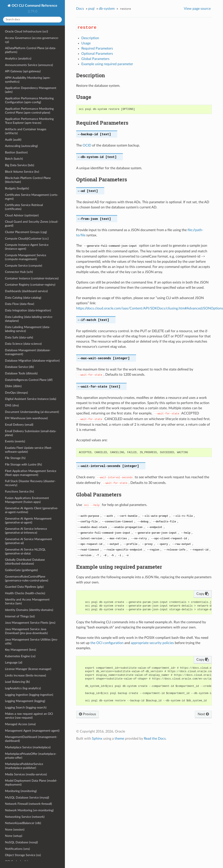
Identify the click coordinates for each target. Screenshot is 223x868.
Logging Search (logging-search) (26, 708)
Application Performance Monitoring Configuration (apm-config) (29, 100)
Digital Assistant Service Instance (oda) (31, 399)
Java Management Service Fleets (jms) (30, 623)
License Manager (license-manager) (28, 669)
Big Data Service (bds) (20, 165)
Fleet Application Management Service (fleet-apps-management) (31, 473)
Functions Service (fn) (19, 492)
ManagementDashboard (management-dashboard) (31, 739)
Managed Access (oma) (20, 724)
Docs (80, 9)
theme (119, 739)
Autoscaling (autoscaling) (21, 146)
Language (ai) (14, 663)
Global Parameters (95, 59)
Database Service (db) (19, 367)
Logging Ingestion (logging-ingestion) (29, 695)
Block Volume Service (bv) (22, 172)
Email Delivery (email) (19, 425)
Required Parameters (97, 48)
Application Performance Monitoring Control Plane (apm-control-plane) (29, 111)
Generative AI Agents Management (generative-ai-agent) (28, 521)
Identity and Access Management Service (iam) (27, 601)
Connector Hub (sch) (19, 272)
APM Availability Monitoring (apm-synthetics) (28, 80)
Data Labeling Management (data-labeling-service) (28, 329)
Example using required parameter (107, 64)
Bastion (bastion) (16, 152)
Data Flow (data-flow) (20, 304)
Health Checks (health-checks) (25, 593)
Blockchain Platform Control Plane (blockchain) (28, 180)
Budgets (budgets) (17, 188)
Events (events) (15, 441)
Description (90, 38)
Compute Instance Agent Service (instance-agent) (27, 247)
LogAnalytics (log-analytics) (23, 688)
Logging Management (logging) (25, 701)
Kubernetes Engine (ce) (20, 656)
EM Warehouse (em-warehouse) (26, 418)
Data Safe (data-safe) (19, 337)
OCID (87, 145)
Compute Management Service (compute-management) (26, 257)
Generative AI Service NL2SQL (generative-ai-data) (25, 552)
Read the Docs (155, 739)
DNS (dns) (12, 405)
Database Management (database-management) (28, 352)
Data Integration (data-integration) (28, 310)
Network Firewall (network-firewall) (28, 804)
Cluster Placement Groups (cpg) (26, 232)
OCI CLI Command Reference (34, 6)
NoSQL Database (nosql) (21, 842)
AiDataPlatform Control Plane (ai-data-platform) (31, 50)
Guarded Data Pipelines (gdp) (24, 587)
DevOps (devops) (16, 393)
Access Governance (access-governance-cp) (32, 40)
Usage (86, 43)
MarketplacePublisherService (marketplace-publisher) (24, 766)
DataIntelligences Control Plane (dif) (29, 380)
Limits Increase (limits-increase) (26, 676)
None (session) (15, 830)
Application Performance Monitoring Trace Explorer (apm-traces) (29, 121)
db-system (107, 9)
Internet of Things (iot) (20, 616)
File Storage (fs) (15, 458)
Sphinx (97, 739)
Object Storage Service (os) (23, 855)
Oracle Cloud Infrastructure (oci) (26, 31)
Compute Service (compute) (24, 266)
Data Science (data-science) (23, 344)
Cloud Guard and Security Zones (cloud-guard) (32, 224)
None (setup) (14, 836)
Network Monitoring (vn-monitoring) (29, 810)
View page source (197, 9)
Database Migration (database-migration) (32, 361)
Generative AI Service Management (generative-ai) (28, 541)
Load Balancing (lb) (17, 682)
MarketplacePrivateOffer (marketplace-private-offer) (31, 756)
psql (91, 9)
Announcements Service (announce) (29, 65)
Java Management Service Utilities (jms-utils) (31, 642)
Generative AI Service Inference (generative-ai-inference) (26, 531)
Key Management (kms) (21, 650)
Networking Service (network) (25, 817)
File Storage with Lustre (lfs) (23, 465)
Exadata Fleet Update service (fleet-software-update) (29, 450)
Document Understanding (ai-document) (32, 412)
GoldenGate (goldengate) (21, 570)
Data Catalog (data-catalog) (23, 298)
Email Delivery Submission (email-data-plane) (31, 433)
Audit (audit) (13, 140)
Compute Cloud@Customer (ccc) (27, 239)
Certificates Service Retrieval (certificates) (24, 207)
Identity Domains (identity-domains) (29, 610)
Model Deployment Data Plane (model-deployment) (31, 783)
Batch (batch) (14, 159)
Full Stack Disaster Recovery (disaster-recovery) (30, 483)
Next (203, 714)
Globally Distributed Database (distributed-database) (25, 562)
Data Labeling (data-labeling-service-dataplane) (29, 319)
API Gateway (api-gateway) (23, 71)
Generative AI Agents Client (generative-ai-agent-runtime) (32, 510)
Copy (203, 594)
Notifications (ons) (17, 849)
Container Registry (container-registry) (30, 285)
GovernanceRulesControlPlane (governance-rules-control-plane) (27, 579)
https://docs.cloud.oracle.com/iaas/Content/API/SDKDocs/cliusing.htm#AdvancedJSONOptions (150, 308)
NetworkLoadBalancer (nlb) (23, 823)
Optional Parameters (97, 54)
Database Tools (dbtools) (21, 373)
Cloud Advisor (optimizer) (22, 215)
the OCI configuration (107, 643)
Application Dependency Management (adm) (31, 90)
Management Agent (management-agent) (32, 731)
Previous (87, 714)
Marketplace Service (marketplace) (28, 747)
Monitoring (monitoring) (21, 791)
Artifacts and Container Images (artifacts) (26, 131)
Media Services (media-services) (26, 774)
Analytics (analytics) (18, 59)
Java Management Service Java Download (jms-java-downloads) (26, 631)
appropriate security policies (152, 643)
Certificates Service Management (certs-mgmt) (32, 197)
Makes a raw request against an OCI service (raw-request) (29, 716)
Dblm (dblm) (13, 386)
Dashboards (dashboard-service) (26, 291)
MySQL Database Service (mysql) (27, 798)
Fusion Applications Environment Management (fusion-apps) (27, 500)
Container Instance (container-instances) (32, 278)
